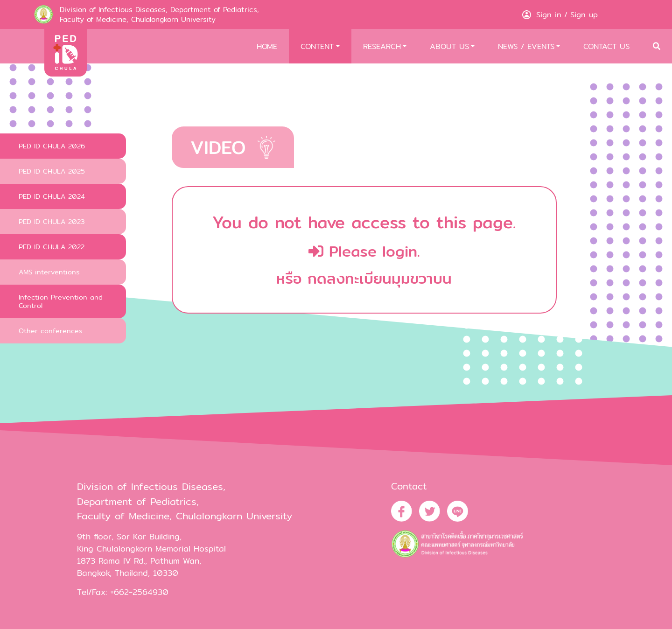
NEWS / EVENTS (526, 46)
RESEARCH (382, 46)
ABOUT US (449, 46)
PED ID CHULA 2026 (52, 146)
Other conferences (50, 331)
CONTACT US (606, 46)
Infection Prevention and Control (61, 301)
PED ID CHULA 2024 (52, 196)
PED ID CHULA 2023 (52, 221)
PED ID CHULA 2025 (52, 171)
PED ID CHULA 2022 (52, 247)
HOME (267, 46)
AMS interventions (49, 272)
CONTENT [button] (317, 46)
